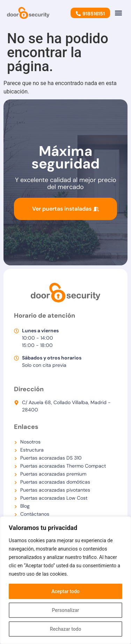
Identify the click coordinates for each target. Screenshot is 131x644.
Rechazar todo (65, 629)
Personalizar (65, 610)
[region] (65, 580)
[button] (118, 13)
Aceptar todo (65, 591)
